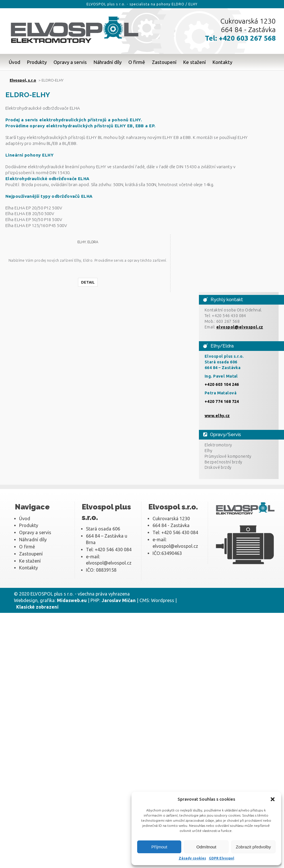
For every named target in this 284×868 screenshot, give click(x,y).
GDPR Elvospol (222, 858)
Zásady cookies (192, 858)
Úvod (15, 62)
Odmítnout (206, 847)
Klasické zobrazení (37, 607)
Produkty (37, 62)
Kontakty (222, 62)
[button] (273, 799)
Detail (88, 282)
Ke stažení (195, 62)
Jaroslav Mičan (119, 600)
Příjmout (159, 847)
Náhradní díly (108, 62)
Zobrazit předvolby (253, 847)
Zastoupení (164, 62)
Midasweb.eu (72, 600)
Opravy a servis (70, 62)
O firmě (137, 62)
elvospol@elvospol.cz (240, 327)
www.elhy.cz (217, 416)
